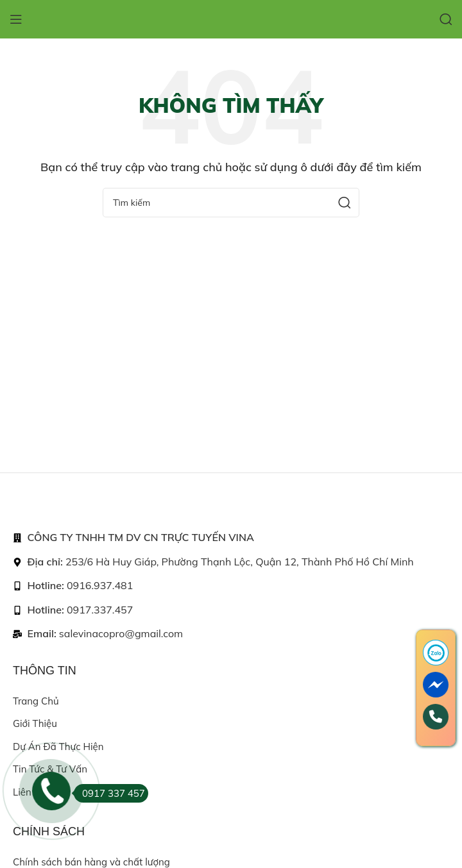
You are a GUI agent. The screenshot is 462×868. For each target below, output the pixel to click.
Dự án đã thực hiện (58, 747)
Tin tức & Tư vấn (50, 769)
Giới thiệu (35, 723)
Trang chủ (36, 701)
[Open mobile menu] (16, 19)
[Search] (446, 19)
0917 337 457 (109, 793)
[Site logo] (231, 18)
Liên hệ (30, 792)
